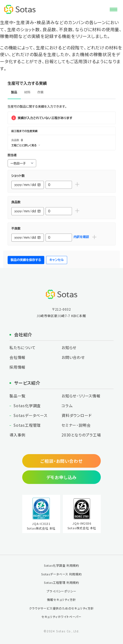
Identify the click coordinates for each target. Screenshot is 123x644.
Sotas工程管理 (27, 425)
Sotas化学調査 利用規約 (61, 565)
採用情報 (17, 367)
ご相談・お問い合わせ (61, 461)
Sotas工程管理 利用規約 (61, 582)
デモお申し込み (62, 477)
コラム (67, 406)
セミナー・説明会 (76, 425)
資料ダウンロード (77, 415)
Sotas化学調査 (27, 406)
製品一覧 (17, 396)
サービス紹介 (27, 383)
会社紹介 (23, 334)
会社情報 (17, 357)
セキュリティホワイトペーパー (61, 617)
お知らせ (69, 347)
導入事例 (17, 435)
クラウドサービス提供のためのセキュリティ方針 (61, 608)
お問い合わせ (73, 357)
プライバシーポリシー (61, 591)
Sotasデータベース (31, 415)
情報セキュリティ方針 (61, 600)
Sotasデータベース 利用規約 (61, 574)
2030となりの (81, 435)
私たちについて (23, 347)
